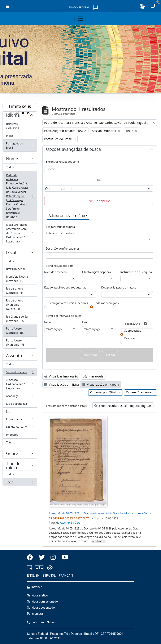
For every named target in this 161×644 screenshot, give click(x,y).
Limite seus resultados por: (20, 106)
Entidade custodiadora (60, 233)
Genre (12, 454)
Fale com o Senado (42, 622)
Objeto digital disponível (97, 272)
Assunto (14, 356)
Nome (12, 159)
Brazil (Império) (20, 270)
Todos (10, 167)
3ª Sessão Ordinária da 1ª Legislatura (20, 384)
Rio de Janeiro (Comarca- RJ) (20, 291)
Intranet (34, 587)
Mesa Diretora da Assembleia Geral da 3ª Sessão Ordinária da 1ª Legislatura (20, 233)
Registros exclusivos (20, 126)
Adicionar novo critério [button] (67, 216)
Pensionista (35, 614)
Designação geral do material (119, 287)
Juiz (20, 412)
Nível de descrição (55, 272)
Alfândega (20, 397)
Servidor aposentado (41, 608)
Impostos (20, 436)
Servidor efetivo (38, 596)
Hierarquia (93, 376)
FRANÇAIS (66, 576)
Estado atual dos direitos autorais (65, 287)
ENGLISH (33, 576)
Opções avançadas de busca (73, 150)
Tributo (20, 443)
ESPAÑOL (49, 576)
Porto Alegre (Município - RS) (20, 343)
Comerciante (20, 420)
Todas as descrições (106, 303)
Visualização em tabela (101, 384)
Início (48, 322)
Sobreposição (133, 331)
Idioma (13, 116)
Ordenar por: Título (104, 392)
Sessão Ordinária (20, 373)
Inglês (20, 137)
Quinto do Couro (20, 428)
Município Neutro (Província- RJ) (20, 279)
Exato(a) (129, 338)
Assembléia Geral (71, 523)
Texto (20, 483)
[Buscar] (99, 169)
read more (99, 541)
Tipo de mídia (13, 467)
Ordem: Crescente (139, 392)
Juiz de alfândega (20, 405)
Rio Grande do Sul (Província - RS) (20, 319)
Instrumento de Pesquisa (136, 272)
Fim (84, 322)
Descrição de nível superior (63, 249)
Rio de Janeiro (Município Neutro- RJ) (20, 305)
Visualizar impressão (61, 376)
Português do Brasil (20, 146)
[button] (142, 6)
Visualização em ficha (62, 384)
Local (11, 253)
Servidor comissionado (42, 602)
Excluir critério (99, 201)
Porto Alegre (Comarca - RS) (20, 331)
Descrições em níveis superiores (68, 303)
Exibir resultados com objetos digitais (123, 406)
